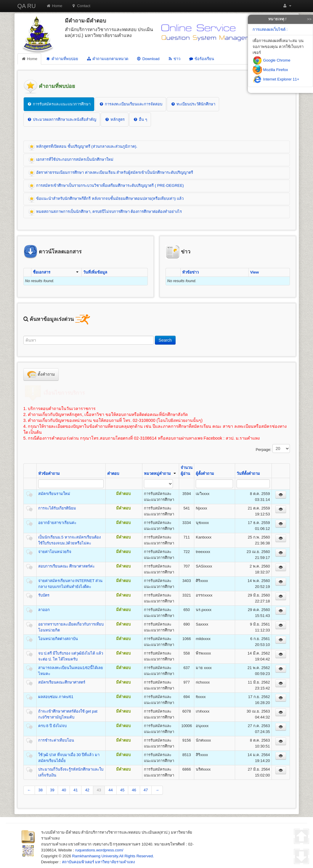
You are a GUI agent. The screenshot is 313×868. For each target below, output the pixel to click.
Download (148, 59)
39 (52, 790)
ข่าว (174, 59)
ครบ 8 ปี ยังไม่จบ (52, 726)
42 (87, 790)
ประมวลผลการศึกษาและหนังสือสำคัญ (62, 119)
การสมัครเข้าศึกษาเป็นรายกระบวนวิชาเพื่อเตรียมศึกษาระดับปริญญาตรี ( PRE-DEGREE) (106, 186)
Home (54, 6)
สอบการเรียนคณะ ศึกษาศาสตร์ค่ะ (67, 566)
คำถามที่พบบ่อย (62, 59)
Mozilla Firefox (270, 70)
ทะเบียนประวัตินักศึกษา (193, 104)
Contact (81, 6)
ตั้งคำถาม (41, 374)
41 (76, 790)
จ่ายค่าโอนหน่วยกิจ (55, 552)
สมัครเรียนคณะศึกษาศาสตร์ (62, 682)
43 (99, 790)
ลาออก (44, 610)
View (255, 272)
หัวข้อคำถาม (49, 474)
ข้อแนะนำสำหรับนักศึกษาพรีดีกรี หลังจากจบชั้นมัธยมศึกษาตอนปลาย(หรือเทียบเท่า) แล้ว (106, 199)
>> (309, 19)
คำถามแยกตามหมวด (107, 59)
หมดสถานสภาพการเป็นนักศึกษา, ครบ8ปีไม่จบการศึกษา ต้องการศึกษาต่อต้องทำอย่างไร (105, 212)
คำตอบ (113, 474)
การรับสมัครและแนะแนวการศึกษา (59, 104)
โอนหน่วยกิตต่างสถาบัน (58, 639)
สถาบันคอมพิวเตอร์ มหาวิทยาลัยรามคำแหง (98, 862)
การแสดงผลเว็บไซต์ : (270, 29)
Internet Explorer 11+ (276, 79)
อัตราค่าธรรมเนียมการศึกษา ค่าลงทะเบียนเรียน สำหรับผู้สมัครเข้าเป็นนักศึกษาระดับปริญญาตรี (111, 173)
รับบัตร (44, 595)
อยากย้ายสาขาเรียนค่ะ (57, 523)
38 (41, 790)
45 (122, 790)
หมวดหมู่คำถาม (160, 474)
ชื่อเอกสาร (56, 272)
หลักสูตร (115, 119)
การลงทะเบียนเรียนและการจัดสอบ (131, 104)
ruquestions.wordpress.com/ (99, 850)
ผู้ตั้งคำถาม (205, 474)
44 (110, 790)
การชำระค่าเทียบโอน (56, 740)
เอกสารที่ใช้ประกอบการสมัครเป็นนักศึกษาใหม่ (71, 160)
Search (165, 340)
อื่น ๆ (140, 119)
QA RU (27, 6)
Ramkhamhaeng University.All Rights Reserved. (113, 856)
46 (134, 790)
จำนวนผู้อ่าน (187, 471)
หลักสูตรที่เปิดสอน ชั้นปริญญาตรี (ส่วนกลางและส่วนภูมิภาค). (83, 147)
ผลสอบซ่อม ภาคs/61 (56, 697)
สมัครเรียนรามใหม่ (54, 494)
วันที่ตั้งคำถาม (248, 474)
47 (146, 790)
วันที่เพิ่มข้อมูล (95, 272)
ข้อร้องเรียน (201, 59)
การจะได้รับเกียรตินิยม (57, 508)
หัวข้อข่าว (190, 272)
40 (64, 790)
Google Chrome (271, 60)
